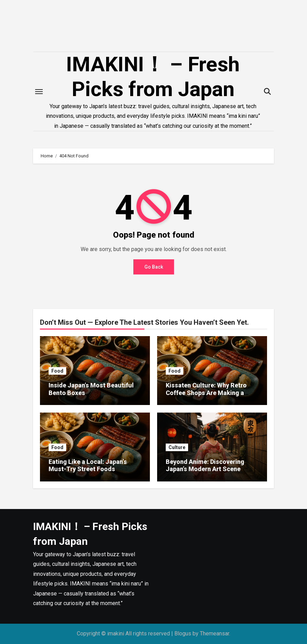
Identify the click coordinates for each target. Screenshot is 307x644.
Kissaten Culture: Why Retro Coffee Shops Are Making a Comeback (206, 393)
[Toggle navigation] (39, 92)
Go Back (154, 267)
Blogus (183, 633)
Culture (177, 447)
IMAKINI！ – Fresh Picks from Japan (153, 77)
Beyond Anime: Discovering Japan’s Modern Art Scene (205, 465)
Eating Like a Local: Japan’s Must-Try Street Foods (88, 465)
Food (57, 371)
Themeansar (214, 633)
